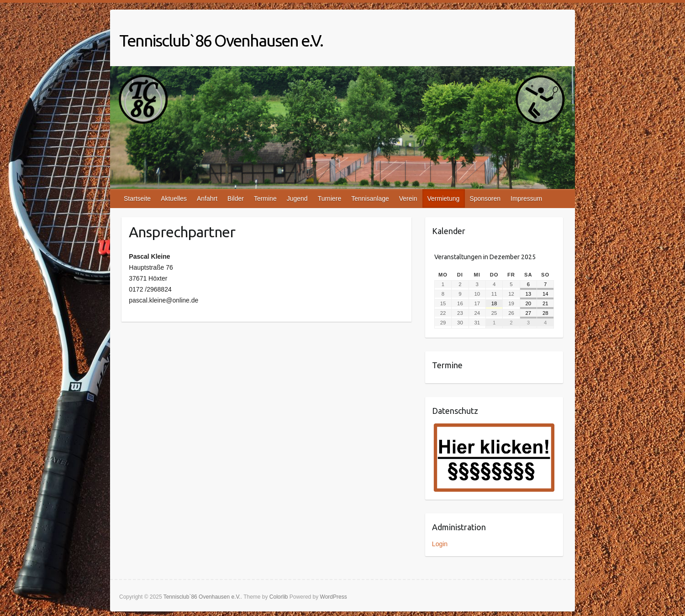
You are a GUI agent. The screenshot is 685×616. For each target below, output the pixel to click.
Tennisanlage (370, 198)
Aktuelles (174, 198)
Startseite (137, 198)
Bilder (236, 198)
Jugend (297, 198)
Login (440, 544)
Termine (265, 198)
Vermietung (443, 198)
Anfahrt (207, 198)
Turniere (330, 198)
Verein (408, 198)
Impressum (526, 198)
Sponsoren (485, 198)
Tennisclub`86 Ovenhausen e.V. (221, 40)
